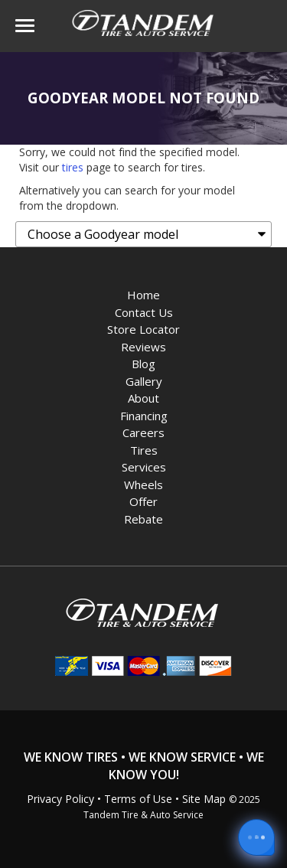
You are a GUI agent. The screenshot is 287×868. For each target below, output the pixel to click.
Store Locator (143, 329)
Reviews (143, 347)
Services (144, 467)
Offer (143, 501)
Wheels (143, 485)
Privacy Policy (60, 799)
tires (73, 167)
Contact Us (144, 312)
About (143, 398)
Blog (143, 364)
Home (143, 295)
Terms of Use (138, 799)
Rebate (143, 519)
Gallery (144, 381)
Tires (144, 450)
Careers (143, 432)
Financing (144, 416)
